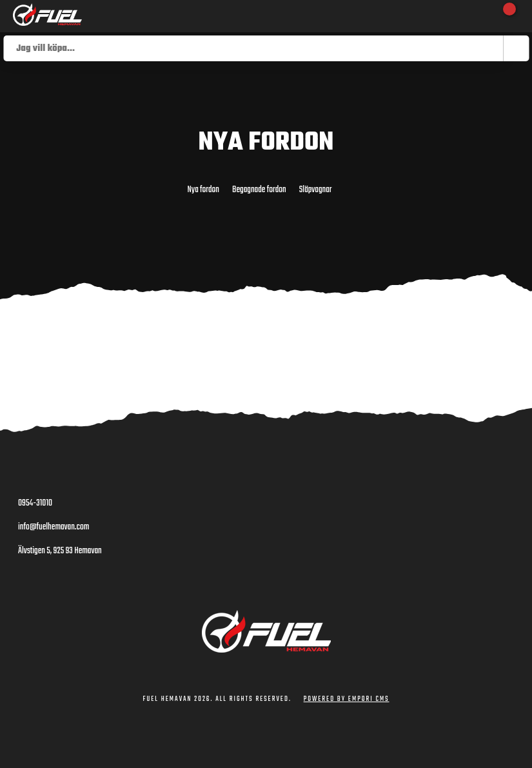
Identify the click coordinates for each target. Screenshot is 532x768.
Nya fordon (203, 190)
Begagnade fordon (259, 190)
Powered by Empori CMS (347, 699)
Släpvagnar (316, 190)
